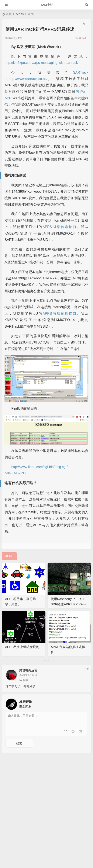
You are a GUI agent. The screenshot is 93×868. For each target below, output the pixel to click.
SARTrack (81, 72)
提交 (19, 743)
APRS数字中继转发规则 (22, 647)
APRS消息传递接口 (60, 227)
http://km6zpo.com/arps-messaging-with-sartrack (41, 63)
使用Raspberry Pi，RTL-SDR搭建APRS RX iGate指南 (69, 604)
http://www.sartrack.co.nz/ (28, 79)
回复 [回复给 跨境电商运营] (24, 680)
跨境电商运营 (28, 670)
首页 (9, 14)
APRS (20, 14)
